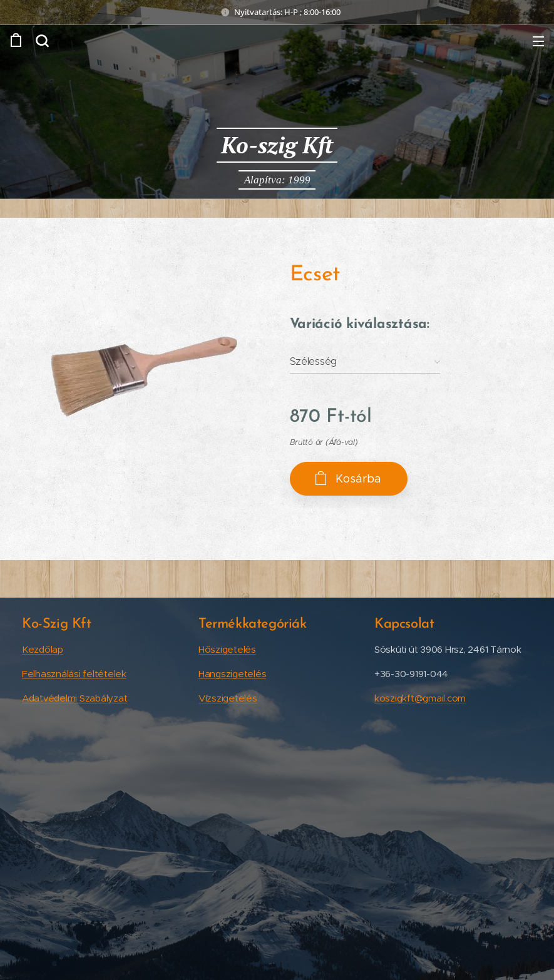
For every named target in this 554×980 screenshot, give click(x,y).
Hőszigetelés (227, 649)
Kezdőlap (43, 649)
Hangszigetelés (232, 674)
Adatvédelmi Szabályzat (74, 698)
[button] (42, 41)
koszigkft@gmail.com (420, 698)
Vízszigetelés (228, 698)
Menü (538, 41)
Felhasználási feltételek (74, 674)
